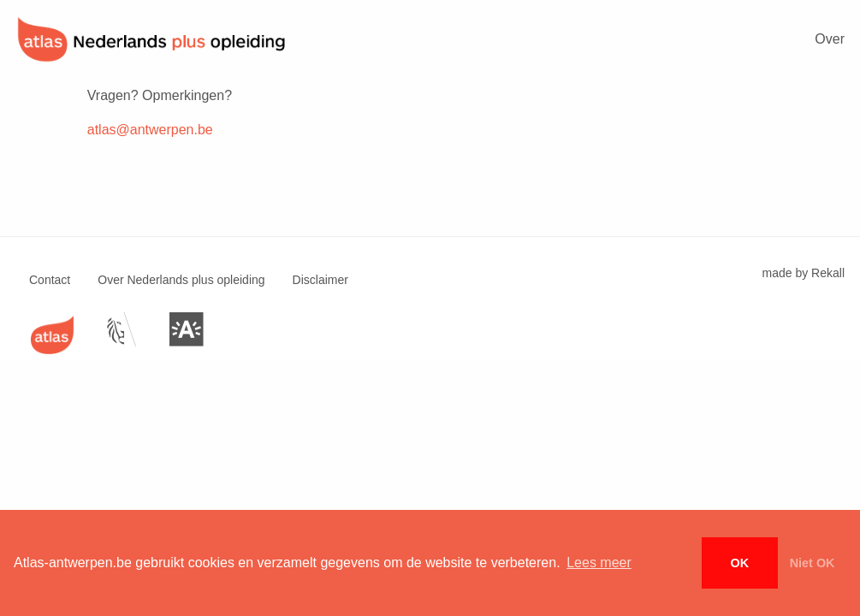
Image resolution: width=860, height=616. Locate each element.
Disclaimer (320, 280)
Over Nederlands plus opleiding (181, 280)
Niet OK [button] (813, 563)
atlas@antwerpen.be (150, 130)
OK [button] (740, 563)
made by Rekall (804, 273)
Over (830, 39)
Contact (50, 280)
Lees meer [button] (599, 563)
